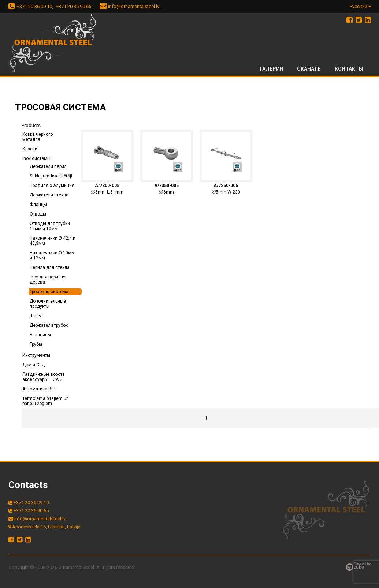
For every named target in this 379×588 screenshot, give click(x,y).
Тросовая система (49, 292)
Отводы (38, 214)
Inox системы (36, 158)
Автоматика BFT (39, 389)
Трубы (36, 344)
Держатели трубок (49, 325)
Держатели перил (48, 166)
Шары (36, 316)
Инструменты (36, 355)
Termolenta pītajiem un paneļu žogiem (46, 401)
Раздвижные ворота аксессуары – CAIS (44, 377)
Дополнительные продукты (48, 304)
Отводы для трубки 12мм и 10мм (50, 226)
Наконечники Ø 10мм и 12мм (52, 255)
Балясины (40, 335)
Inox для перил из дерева (48, 280)
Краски (30, 149)
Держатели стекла (49, 195)
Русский (360, 6)
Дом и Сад (34, 365)
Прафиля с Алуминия (52, 186)
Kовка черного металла (38, 137)
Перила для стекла (50, 267)
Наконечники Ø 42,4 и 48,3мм (53, 241)
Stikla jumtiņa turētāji (51, 176)
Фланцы (38, 205)
